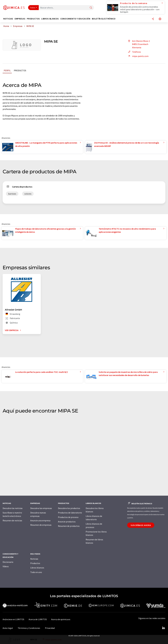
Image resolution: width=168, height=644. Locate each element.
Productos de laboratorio (70, 513)
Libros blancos (37, 568)
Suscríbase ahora (141, 525)
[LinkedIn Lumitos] (163, 628)
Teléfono (134, 52)
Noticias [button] (8, 19)
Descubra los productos (69, 508)
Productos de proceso (68, 517)
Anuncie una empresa (40, 520)
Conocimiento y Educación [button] (75, 19)
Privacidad (50, 628)
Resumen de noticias (12, 520)
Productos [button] (33, 19)
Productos (20, 70)
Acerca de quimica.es (61, 619)
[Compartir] (153, 19)
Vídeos (6, 566)
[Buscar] (91, 8)
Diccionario (8, 562)
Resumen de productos (69, 526)
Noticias (34, 559)
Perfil (7, 70)
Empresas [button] (20, 19)
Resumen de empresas (41, 525)
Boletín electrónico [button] (104, 19)
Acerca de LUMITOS (38, 619)
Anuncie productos (67, 522)
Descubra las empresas (41, 508)
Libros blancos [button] (50, 19)
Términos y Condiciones (29, 628)
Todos (33, 8)
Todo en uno (36, 572)
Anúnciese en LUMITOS (13, 619)
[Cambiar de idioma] (160, 19)
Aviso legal (8, 628)
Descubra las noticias (13, 508)
